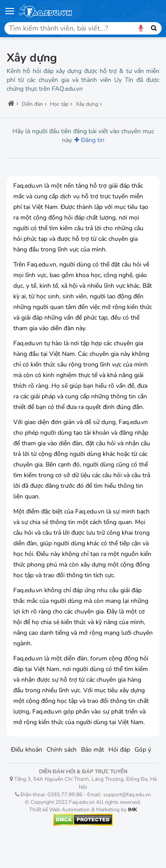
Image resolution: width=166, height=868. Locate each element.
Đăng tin (89, 140)
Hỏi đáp (119, 750)
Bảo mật (93, 750)
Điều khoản (27, 750)
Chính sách (62, 750)
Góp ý (143, 750)
